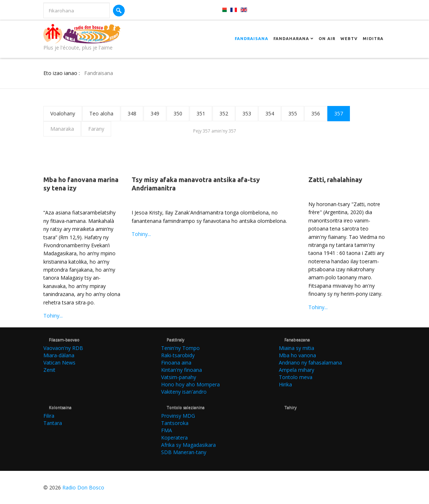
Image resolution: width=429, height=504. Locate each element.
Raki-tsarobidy (178, 355)
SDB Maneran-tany (184, 452)
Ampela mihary (297, 370)
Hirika (285, 384)
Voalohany (63, 113)
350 (178, 113)
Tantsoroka (175, 423)
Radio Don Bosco (83, 487)
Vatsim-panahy (179, 377)
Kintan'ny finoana (182, 370)
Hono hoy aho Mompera (190, 384)
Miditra (373, 39)
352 (224, 113)
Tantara (53, 423)
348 (132, 113)
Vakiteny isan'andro (184, 392)
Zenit (49, 370)
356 (316, 113)
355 (293, 113)
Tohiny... (53, 316)
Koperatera (174, 438)
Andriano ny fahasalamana (310, 363)
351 (201, 113)
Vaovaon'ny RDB (63, 348)
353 (247, 113)
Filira (49, 416)
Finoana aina (176, 363)
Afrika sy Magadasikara (188, 445)
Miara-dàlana (59, 355)
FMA (167, 430)
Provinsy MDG (178, 416)
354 (270, 113)
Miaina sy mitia (297, 348)
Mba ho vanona (297, 355)
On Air (327, 39)
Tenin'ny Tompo (180, 348)
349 (155, 113)
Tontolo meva (296, 377)
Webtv (349, 39)
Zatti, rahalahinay (335, 180)
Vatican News (59, 363)
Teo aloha (101, 113)
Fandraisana (251, 39)
